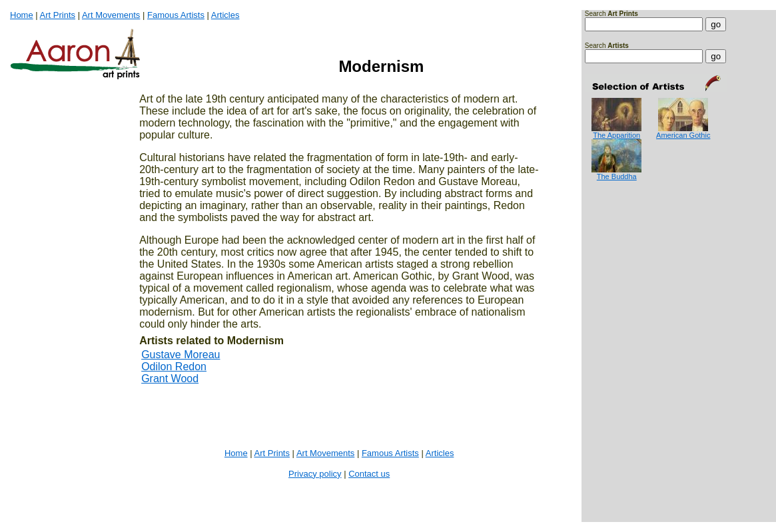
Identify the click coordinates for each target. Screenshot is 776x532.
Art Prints (58, 15)
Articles (225, 15)
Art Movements (111, 15)
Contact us (369, 474)
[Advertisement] (626, 234)
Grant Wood (170, 379)
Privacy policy (315, 474)
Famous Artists (176, 15)
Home (22, 15)
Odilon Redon (174, 367)
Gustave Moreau (181, 355)
